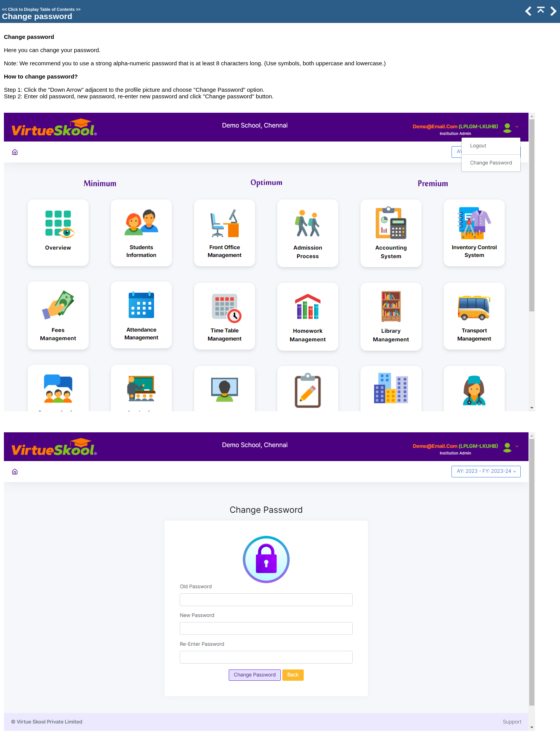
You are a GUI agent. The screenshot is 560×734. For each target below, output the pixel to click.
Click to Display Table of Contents (41, 9)
